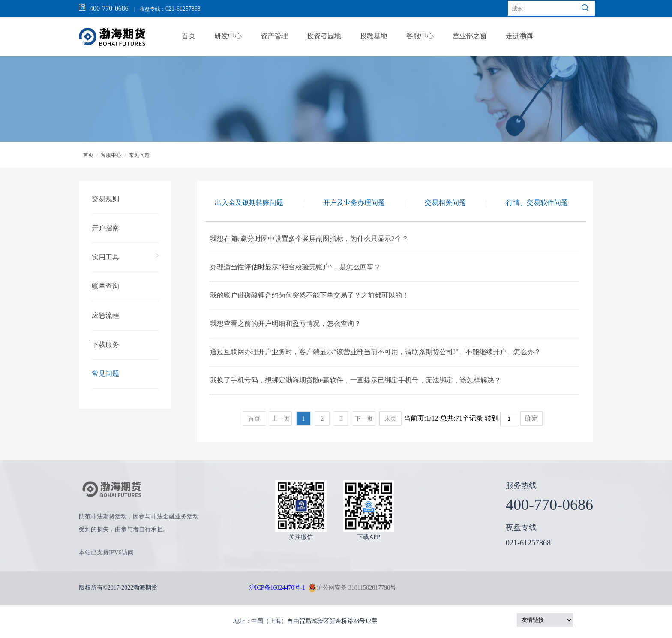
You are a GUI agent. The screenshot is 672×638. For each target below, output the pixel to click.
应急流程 (105, 315)
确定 (531, 418)
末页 (390, 419)
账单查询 (105, 286)
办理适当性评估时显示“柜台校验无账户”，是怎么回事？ (295, 267)
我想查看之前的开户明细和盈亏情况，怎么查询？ (285, 324)
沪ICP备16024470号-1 (277, 588)
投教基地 (374, 36)
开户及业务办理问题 (354, 203)
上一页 (281, 419)
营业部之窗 (470, 36)
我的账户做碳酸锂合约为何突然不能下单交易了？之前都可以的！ (309, 295)
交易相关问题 (445, 203)
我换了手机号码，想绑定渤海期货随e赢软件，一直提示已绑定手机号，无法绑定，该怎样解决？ (355, 380)
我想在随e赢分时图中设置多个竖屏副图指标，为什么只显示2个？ (309, 239)
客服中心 (420, 36)
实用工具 (105, 257)
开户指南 (105, 228)
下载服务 (105, 345)
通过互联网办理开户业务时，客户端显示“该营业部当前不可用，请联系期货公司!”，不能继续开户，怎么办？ (375, 352)
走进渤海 (519, 36)
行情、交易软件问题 (537, 203)
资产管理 (274, 36)
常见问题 (139, 155)
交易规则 (105, 199)
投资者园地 (324, 36)
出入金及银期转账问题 (249, 203)
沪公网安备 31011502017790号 (352, 588)
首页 (189, 36)
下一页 (364, 419)
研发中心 (228, 36)
